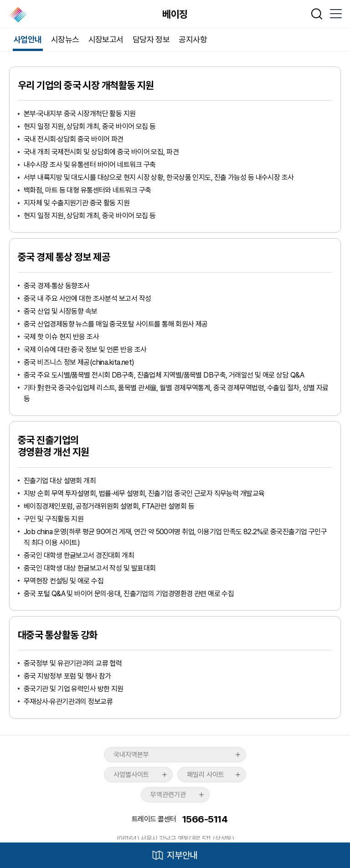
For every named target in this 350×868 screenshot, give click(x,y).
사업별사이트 (131, 775)
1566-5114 (205, 819)
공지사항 (193, 39)
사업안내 (28, 39)
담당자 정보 (151, 39)
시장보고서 (106, 39)
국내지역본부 (131, 755)
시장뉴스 (65, 39)
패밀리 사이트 (206, 775)
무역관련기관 (168, 795)
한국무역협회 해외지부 (19, 15)
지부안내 (182, 855)
